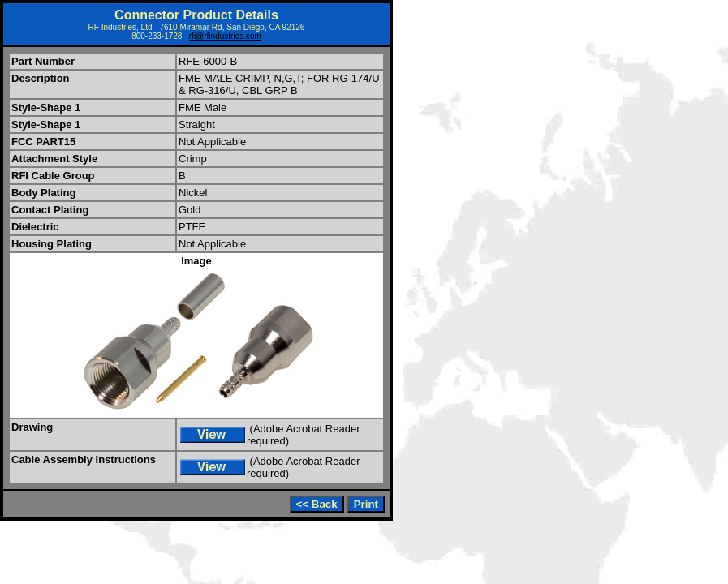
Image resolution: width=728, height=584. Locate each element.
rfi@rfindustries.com (225, 36)
